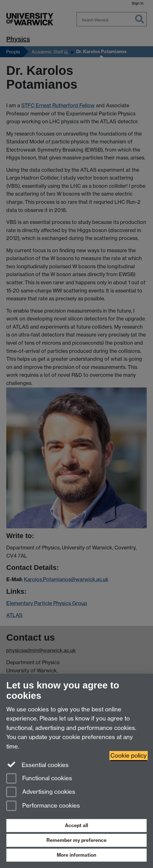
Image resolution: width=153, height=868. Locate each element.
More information (76, 855)
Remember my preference (76, 840)
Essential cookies (37, 765)
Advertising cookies (41, 792)
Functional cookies (39, 779)
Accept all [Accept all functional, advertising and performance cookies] (76, 825)
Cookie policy (129, 756)
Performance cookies (43, 806)
